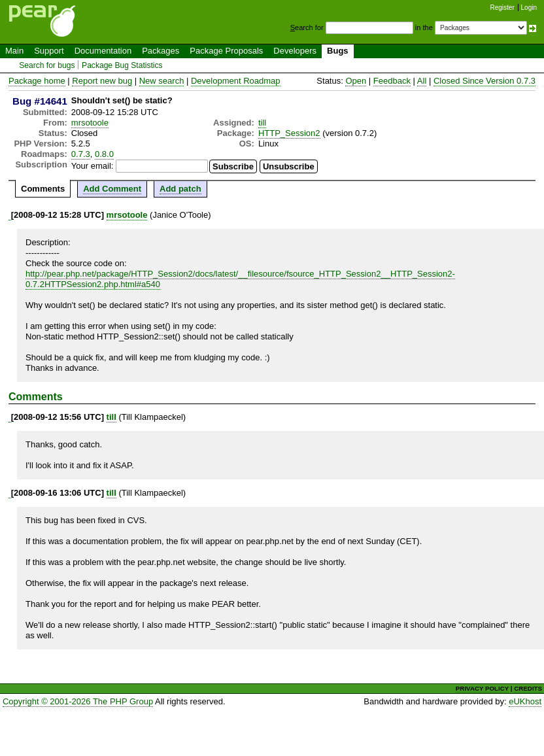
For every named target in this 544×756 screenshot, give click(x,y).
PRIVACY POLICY (482, 688)
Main (14, 51)
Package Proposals (226, 51)
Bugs (338, 51)
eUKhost (525, 701)
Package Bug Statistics (122, 65)
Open (356, 81)
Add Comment (112, 189)
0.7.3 (81, 154)
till (262, 123)
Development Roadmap (236, 81)
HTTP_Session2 (289, 133)
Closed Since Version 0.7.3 (484, 81)
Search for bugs (47, 65)
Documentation (103, 51)
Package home (37, 81)
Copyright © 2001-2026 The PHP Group (78, 701)
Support (49, 51)
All (422, 81)
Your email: (93, 166)
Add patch (180, 189)
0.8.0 (104, 154)
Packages (161, 51)
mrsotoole (90, 123)
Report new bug (102, 81)
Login (529, 8)
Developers (295, 51)
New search (162, 81)
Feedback (392, 81)
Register (502, 8)
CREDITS (528, 688)
